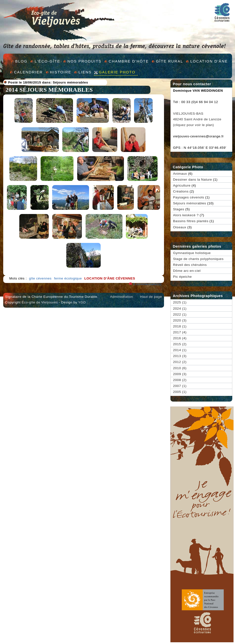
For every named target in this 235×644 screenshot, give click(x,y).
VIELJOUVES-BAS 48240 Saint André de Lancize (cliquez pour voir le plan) (197, 119)
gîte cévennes (40, 278)
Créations (181, 191)
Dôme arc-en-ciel (187, 271)
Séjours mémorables (70, 82)
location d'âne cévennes (110, 278)
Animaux (180, 174)
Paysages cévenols (189, 197)
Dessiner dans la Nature (193, 180)
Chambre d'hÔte (129, 61)
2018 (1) (180, 326)
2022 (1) (180, 314)
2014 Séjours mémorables (49, 90)
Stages (179, 209)
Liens (85, 72)
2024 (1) (180, 309)
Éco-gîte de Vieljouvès (40, 302)
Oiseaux (180, 227)
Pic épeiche (183, 277)
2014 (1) (180, 350)
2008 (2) (180, 380)
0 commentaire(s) (147, 284)
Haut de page (151, 297)
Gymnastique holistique (192, 253)
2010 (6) (180, 368)
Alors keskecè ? (186, 215)
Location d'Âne (209, 61)
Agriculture (182, 185)
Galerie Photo (117, 72)
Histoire (61, 72)
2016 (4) (180, 338)
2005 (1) (180, 392)
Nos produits (85, 61)
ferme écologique (68, 278)
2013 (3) (180, 356)
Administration (122, 297)
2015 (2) (180, 344)
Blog (22, 61)
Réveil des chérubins (190, 265)
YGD (82, 302)
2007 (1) (180, 386)
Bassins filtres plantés (191, 221)
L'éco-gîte (47, 61)
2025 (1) (180, 302)
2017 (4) (180, 332)
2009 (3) (180, 374)
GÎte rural (169, 61)
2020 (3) (180, 320)
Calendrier (28, 72)
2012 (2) (180, 362)
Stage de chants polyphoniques (198, 259)
